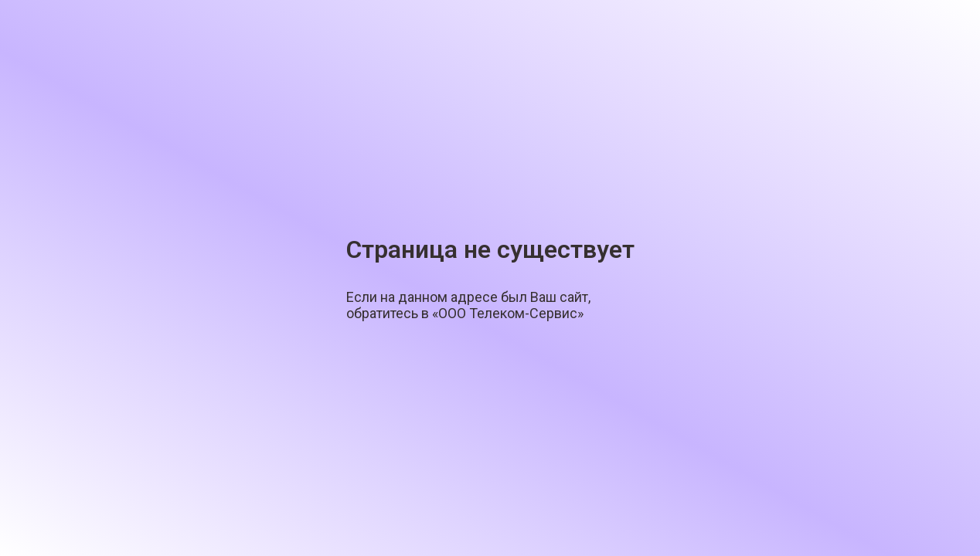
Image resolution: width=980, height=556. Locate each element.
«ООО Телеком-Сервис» (508, 313)
